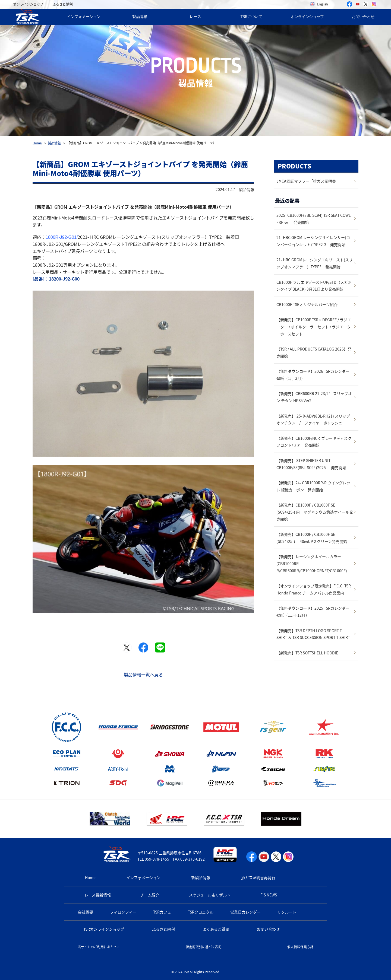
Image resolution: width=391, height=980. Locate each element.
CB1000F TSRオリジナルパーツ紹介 (307, 304)
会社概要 (86, 912)
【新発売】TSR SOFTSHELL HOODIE (307, 653)
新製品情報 (201, 877)
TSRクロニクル (201, 912)
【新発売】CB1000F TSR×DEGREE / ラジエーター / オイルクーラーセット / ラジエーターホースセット (314, 327)
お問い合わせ (268, 929)
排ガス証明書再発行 (258, 877)
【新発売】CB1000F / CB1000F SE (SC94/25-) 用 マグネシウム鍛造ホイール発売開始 (315, 512)
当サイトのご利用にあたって (99, 947)
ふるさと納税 (62, 4)
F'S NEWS (269, 895)
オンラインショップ (28, 4)
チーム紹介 (150, 895)
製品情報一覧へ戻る (143, 674)
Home (37, 143)
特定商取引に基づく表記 (204, 947)
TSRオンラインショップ (104, 929)
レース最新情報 (98, 895)
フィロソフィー (123, 912)
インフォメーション (84, 17)
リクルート (287, 912)
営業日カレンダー (245, 912)
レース (195, 17)
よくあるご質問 (216, 929)
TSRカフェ (162, 912)
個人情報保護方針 (300, 947)
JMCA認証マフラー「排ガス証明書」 (308, 181)
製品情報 (140, 17)
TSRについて (251, 17)
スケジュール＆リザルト (210, 895)
